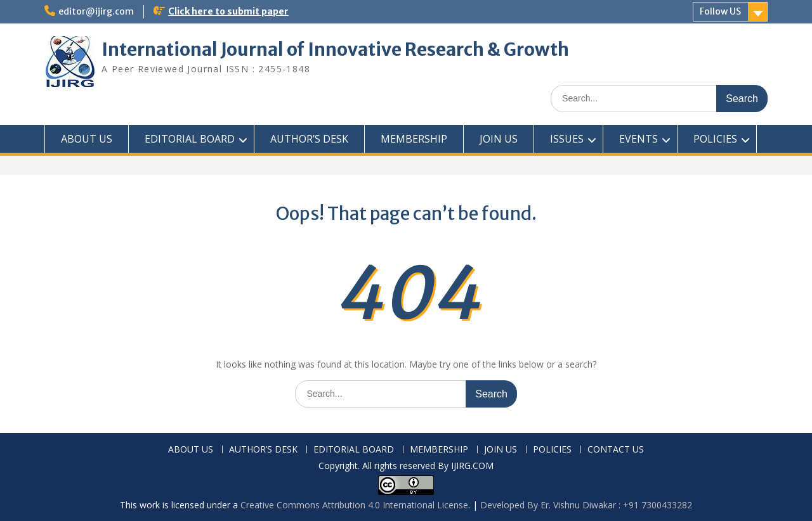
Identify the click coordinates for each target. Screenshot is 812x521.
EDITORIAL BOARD (190, 139)
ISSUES (567, 139)
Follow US (720, 11)
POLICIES (715, 139)
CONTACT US (616, 450)
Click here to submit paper (228, 11)
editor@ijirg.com (96, 11)
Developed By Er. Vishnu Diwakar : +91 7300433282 (586, 505)
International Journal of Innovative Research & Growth (335, 49)
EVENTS (638, 139)
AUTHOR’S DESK (309, 139)
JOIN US (499, 139)
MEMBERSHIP (414, 139)
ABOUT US (87, 139)
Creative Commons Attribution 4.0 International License (354, 505)
